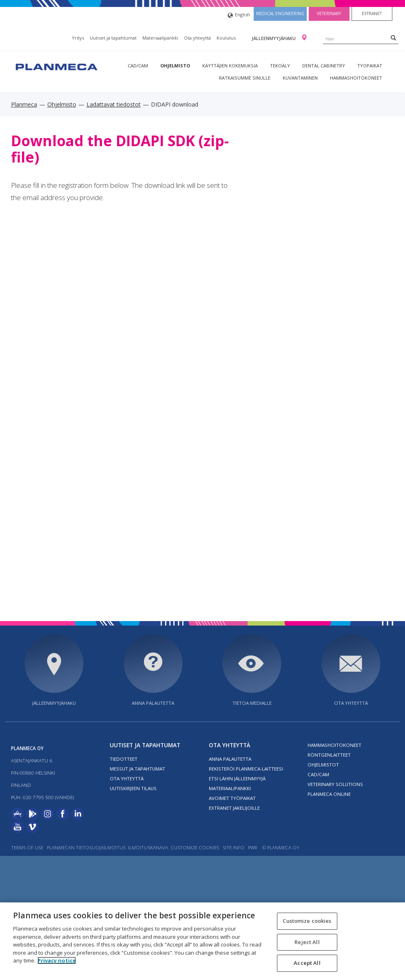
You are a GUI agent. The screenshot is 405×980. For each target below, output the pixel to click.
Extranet (372, 13)
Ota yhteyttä (197, 38)
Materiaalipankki (160, 38)
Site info (233, 847)
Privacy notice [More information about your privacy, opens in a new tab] (57, 960)
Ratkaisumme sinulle (245, 78)
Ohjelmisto (175, 66)
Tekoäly (280, 66)
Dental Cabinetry (324, 66)
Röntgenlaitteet (329, 755)
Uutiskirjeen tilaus (133, 788)
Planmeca (24, 104)
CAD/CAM (138, 66)
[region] (202, 941)
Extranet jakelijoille (234, 808)
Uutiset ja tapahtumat (113, 38)
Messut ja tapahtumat (137, 769)
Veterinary (329, 13)
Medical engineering (280, 13)
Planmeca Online (329, 794)
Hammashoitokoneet (356, 78)
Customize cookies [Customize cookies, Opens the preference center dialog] (307, 921)
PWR (253, 847)
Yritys (78, 38)
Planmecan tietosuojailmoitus (86, 847)
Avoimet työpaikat (232, 798)
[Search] (393, 38)
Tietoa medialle (252, 703)
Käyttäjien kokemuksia (230, 66)
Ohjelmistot (323, 765)
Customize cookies (195, 847)
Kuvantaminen (300, 78)
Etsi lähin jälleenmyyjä (237, 778)
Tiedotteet (124, 759)
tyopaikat (370, 66)
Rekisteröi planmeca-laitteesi (246, 769)
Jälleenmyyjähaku (274, 38)
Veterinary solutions (335, 784)
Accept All (307, 963)
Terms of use (27, 847)
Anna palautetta (153, 703)
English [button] (239, 15)
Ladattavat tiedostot (114, 104)
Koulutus (226, 38)
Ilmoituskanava (148, 847)
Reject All (307, 942)
